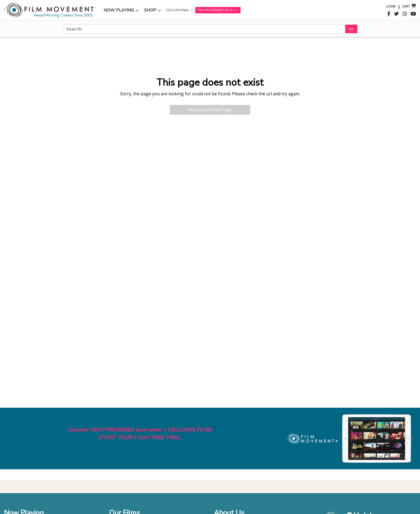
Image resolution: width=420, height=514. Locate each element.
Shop (150, 10)
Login (391, 7)
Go (351, 29)
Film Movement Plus (215, 10)
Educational (178, 10)
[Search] (204, 29)
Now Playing (119, 10)
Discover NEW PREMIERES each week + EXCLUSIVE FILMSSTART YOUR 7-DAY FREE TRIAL (140, 434)
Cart (406, 7)
